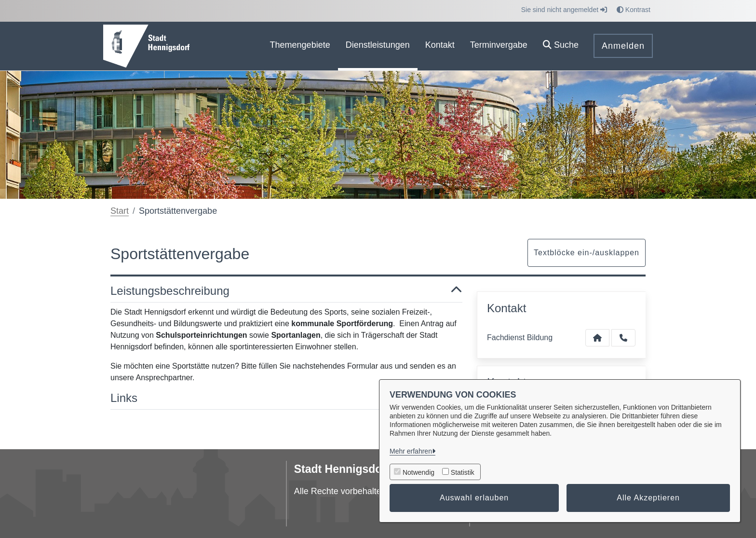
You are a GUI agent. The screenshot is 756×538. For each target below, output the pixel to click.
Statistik (463, 472)
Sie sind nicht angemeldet (564, 10)
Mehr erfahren (411, 451)
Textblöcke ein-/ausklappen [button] (587, 253)
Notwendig (418, 472)
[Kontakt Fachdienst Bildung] (597, 338)
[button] (561, 46)
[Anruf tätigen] (623, 338)
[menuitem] (300, 46)
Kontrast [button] (634, 10)
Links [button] (286, 398)
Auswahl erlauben (474, 498)
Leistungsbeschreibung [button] (286, 291)
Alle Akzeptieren (648, 498)
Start (120, 211)
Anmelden (623, 46)
